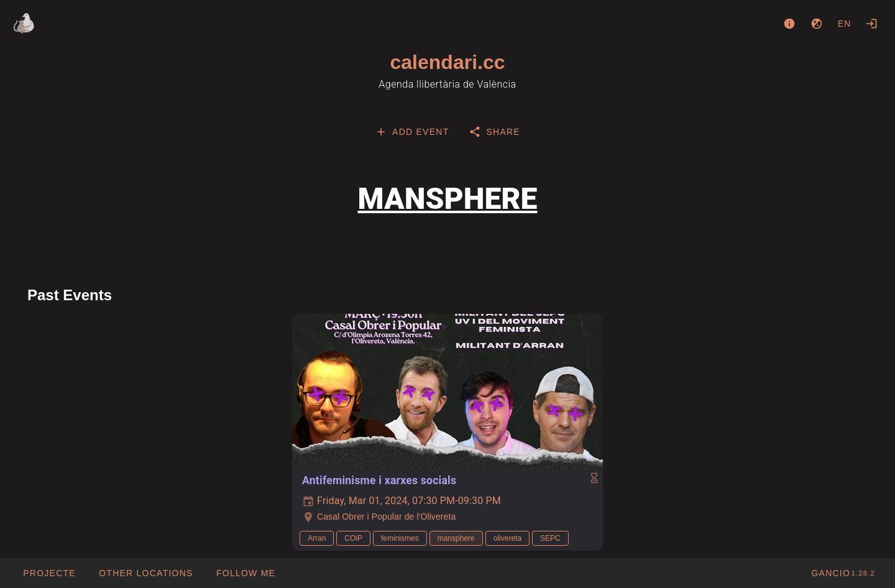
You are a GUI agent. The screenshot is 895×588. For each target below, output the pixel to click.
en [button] (845, 24)
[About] (789, 24)
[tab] (412, 132)
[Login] (871, 24)
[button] (146, 573)
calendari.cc (448, 62)
